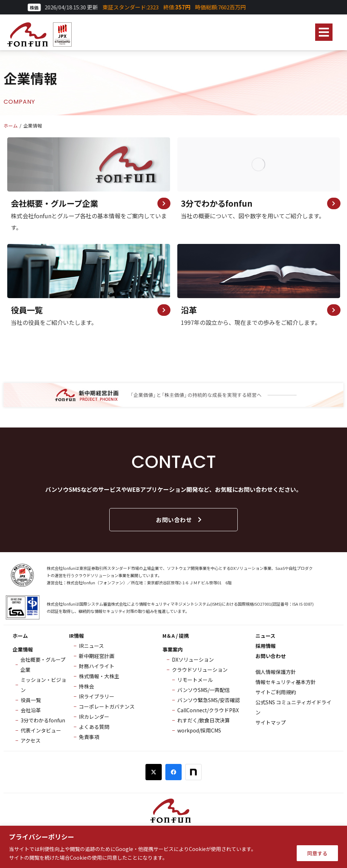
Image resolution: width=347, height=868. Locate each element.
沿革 (189, 312)
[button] (324, 32)
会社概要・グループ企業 (54, 204)
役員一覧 (27, 312)
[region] (173, 847)
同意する (317, 853)
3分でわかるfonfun (217, 204)
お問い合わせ (179, 523)
